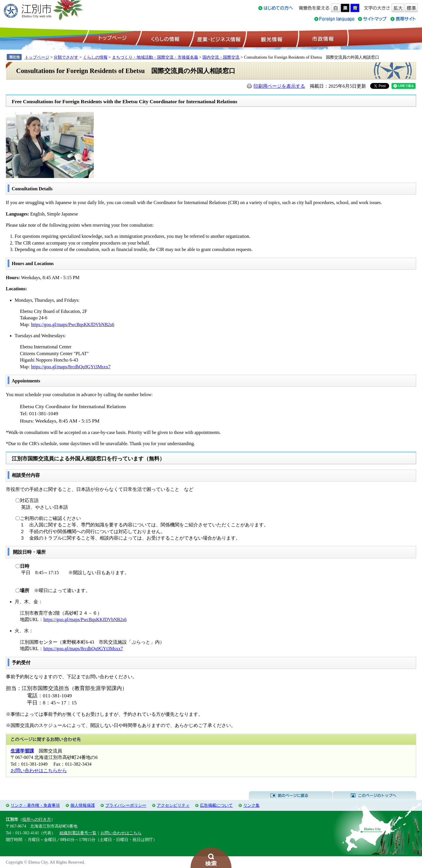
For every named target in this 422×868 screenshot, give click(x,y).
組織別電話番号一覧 (78, 833)
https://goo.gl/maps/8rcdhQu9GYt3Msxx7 (71, 367)
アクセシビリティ (173, 805)
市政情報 (322, 38)
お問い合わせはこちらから (39, 770)
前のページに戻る (291, 796)
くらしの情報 (165, 38)
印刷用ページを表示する (279, 86)
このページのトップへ (374, 796)
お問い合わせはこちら (121, 833)
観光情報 (271, 38)
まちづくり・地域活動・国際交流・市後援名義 (155, 57)
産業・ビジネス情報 (218, 38)
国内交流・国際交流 (221, 57)
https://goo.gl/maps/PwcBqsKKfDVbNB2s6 (73, 324)
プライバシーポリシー (126, 805)
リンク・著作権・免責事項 (35, 805)
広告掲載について (216, 805)
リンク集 (251, 805)
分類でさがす (66, 57)
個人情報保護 (83, 805)
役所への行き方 (37, 819)
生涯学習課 (22, 751)
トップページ (112, 38)
